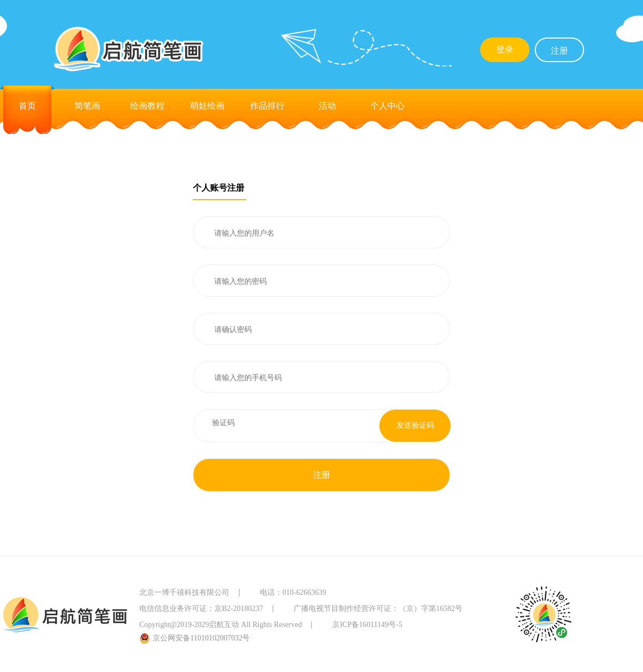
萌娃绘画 (207, 106)
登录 (505, 50)
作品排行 (267, 106)
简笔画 (87, 106)
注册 (559, 51)
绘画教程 (147, 106)
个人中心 (387, 106)
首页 (27, 106)
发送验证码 (415, 425)
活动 (327, 106)
